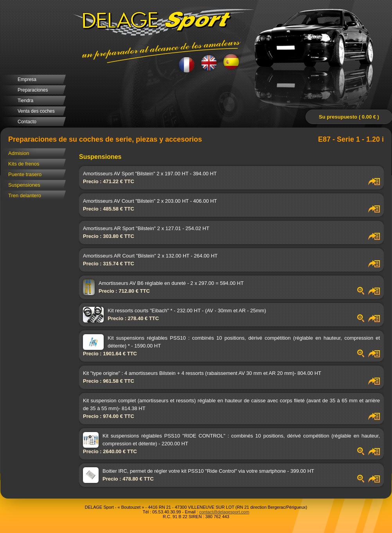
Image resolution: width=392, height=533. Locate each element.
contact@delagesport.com (224, 512)
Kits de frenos (24, 164)
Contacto (27, 122)
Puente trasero (25, 174)
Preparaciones (33, 90)
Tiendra (25, 101)
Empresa (27, 79)
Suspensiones (24, 185)
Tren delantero (25, 195)
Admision (19, 153)
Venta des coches (36, 111)
